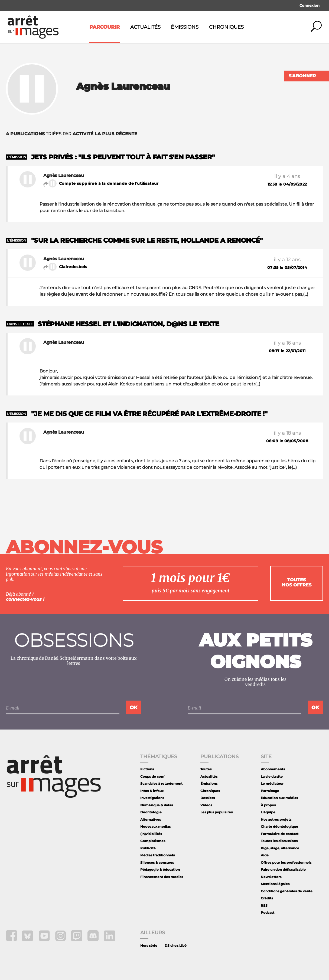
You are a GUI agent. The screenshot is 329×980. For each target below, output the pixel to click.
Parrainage (270, 791)
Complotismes (153, 841)
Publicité (148, 848)
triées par (72, 134)
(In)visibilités (151, 834)
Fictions (147, 769)
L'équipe (268, 812)
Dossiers (208, 798)
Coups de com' (153, 776)
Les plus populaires (216, 812)
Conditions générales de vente (287, 891)
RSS (264, 905)
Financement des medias (162, 877)
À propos (268, 805)
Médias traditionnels (157, 855)
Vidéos (206, 805)
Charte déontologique (279, 826)
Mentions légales (275, 884)
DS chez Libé (176, 946)
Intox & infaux (152, 791)
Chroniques (226, 27)
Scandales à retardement (161, 783)
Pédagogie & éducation (160, 870)
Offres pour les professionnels (286, 862)
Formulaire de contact (280, 834)
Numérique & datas (157, 805)
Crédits (267, 898)
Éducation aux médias (279, 798)
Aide (265, 855)
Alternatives (151, 819)
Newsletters (271, 877)
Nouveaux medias (155, 826)
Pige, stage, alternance (280, 848)
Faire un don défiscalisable (283, 870)
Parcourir (105, 27)
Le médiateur (272, 783)
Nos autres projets (276, 819)
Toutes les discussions (279, 841)
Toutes (206, 769)
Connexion (310, 5)
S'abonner (302, 76)
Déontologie (151, 812)
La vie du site (272, 776)
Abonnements (273, 769)
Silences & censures (157, 862)
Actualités (145, 27)
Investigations (152, 798)
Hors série (149, 946)
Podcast (268, 913)
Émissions (185, 27)
